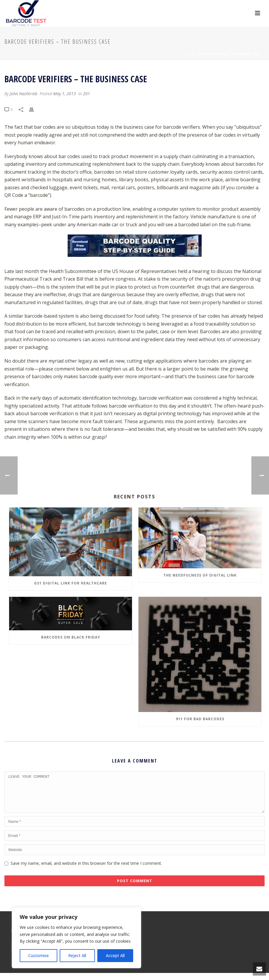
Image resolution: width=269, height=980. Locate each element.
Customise (39, 955)
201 (86, 94)
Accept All (115, 955)
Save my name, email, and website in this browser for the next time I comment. (86, 870)
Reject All (77, 955)
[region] (76, 938)
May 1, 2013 (65, 94)
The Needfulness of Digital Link (200, 575)
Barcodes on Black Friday (71, 637)
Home (190, 54)
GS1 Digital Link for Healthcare (71, 583)
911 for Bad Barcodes (200, 719)
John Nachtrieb (24, 94)
